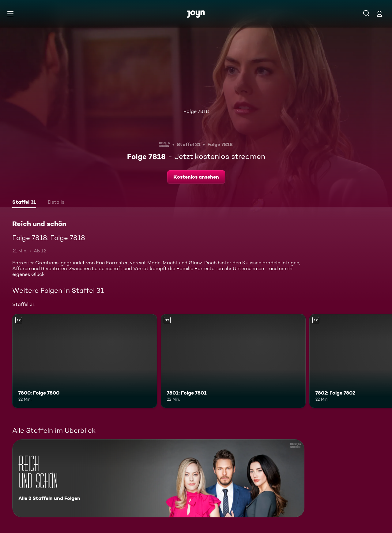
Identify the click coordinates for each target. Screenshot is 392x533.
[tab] (24, 203)
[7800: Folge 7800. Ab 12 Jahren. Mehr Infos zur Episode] (85, 361)
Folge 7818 (196, 111)
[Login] (379, 14)
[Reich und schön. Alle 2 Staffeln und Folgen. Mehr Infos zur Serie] (158, 478)
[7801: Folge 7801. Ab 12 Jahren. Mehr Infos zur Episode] (233, 361)
